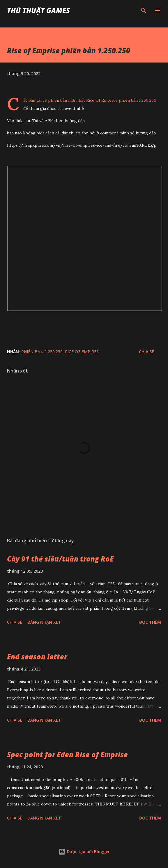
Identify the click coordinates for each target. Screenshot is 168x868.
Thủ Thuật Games (38, 10)
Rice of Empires (82, 352)
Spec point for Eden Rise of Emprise (67, 754)
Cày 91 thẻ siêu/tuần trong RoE (60, 559)
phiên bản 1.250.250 (42, 352)
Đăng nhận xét (44, 622)
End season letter (37, 657)
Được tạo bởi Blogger (84, 851)
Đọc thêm (150, 622)
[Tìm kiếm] (144, 11)
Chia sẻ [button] (146, 352)
